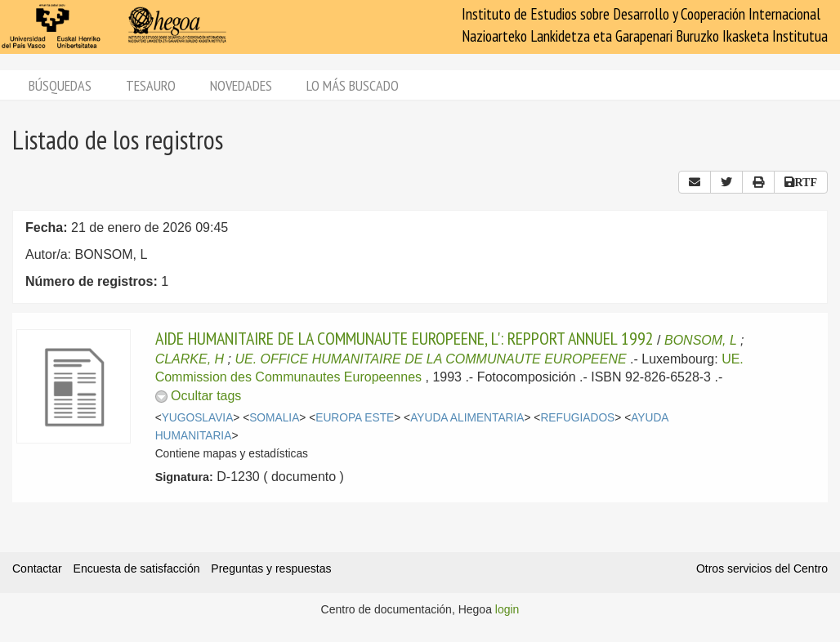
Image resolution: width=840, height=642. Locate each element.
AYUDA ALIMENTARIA (467, 418)
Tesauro (151, 85)
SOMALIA (274, 418)
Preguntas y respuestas (271, 568)
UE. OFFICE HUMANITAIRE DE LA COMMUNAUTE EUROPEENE (432, 359)
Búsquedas (60, 85)
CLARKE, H (190, 359)
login (507, 609)
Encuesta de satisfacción (137, 568)
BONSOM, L (701, 340)
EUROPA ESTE (355, 418)
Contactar (37, 568)
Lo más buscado (353, 85)
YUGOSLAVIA (198, 418)
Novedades (241, 85)
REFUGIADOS (577, 418)
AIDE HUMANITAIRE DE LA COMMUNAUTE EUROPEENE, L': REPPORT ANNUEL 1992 (404, 338)
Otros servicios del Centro (762, 568)
